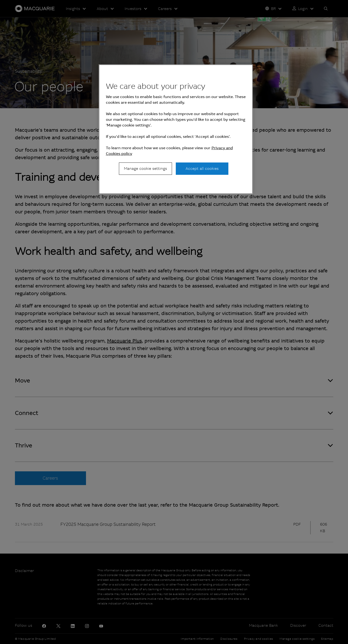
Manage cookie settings (145, 169)
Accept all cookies (202, 169)
